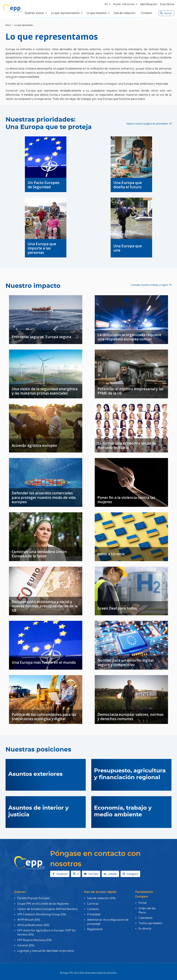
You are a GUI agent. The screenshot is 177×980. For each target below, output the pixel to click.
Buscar (166, 13)
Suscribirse (167, 4)
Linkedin (110, 874)
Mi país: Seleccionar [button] (126, 4)
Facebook (60, 874)
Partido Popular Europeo (34, 898)
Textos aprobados (150, 922)
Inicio (8, 25)
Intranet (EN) (26, 942)
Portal (142, 903)
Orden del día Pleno (147, 910)
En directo (145, 927)
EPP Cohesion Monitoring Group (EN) (42, 913)
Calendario (145, 917)
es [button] (108, 4)
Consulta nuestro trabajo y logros (151, 285)
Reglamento (95, 927)
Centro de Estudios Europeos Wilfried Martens (47, 908)
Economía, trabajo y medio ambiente (123, 811)
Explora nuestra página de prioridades (149, 123)
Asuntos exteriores (35, 774)
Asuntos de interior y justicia (38, 811)
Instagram (130, 874)
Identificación (149, 4)
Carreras (93, 903)
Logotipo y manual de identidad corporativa (46, 947)
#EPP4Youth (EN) (29, 918)
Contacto (93, 908)
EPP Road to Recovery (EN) (34, 937)
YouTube (91, 874)
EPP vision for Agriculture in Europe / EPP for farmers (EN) (47, 930)
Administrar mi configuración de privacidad (108, 920)
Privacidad (94, 913)
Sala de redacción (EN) (101, 898)
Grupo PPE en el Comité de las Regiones (43, 903)
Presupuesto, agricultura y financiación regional (130, 774)
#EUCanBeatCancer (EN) (33, 923)
